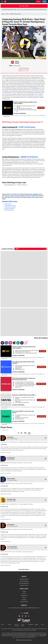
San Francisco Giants (12, 439)
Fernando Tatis (11, 499)
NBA (25, 433)
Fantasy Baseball (24, 581)
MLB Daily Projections (10, 207)
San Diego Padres (12, 501)
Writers (24, 593)
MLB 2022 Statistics (10, 208)
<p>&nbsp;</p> (13, 228)
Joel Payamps (11, 458)
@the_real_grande (15, 66)
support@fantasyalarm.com (32, 608)
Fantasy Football (24, 579)
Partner (9, 624)
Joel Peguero (11, 525)
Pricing (24, 591)
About (2, 624)
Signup (38, 1)
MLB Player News (9, 210)
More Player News (24, 569)
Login (44, 1)
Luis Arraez (10, 437)
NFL (22, 433)
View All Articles (41, 338)
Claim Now (41, 367)
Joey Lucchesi (11, 479)
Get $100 (41, 108)
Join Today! (41, 384)
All (18, 433)
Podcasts (24, 600)
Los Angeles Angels (12, 480)
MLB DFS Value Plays (15, 14)
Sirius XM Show (24, 602)
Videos (24, 598)
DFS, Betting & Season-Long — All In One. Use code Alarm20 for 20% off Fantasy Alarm (24, 10)
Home (3, 14)
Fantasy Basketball (24, 583)
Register (37, 624)
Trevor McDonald (12, 547)
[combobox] (31, 249)
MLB (7, 14)
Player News (24, 596)
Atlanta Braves (11, 459)
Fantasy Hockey (24, 585)
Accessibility (31, 624)
